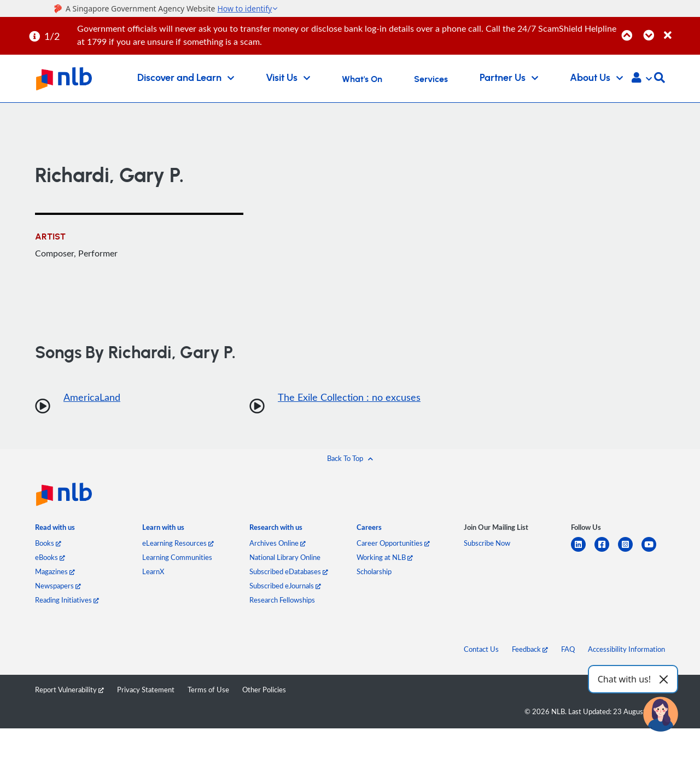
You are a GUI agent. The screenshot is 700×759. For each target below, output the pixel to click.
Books (48, 543)
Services (431, 79)
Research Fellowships (282, 600)
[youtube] (653, 551)
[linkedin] (583, 551)
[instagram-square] (630, 551)
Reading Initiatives (67, 600)
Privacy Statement (146, 690)
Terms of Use (208, 690)
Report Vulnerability (69, 690)
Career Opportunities (393, 543)
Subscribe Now (487, 543)
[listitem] (55, 530)
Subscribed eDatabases (289, 571)
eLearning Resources (178, 543)
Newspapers (58, 586)
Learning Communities (177, 557)
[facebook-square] (606, 551)
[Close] (680, 29)
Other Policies (264, 690)
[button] (642, 79)
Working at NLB (385, 557)
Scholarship (374, 571)
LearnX (153, 571)
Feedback (530, 649)
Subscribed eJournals (285, 586)
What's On (362, 79)
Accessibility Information (626, 649)
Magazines (55, 571)
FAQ (568, 649)
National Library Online (285, 557)
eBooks (50, 557)
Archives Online (278, 543)
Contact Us (481, 649)
